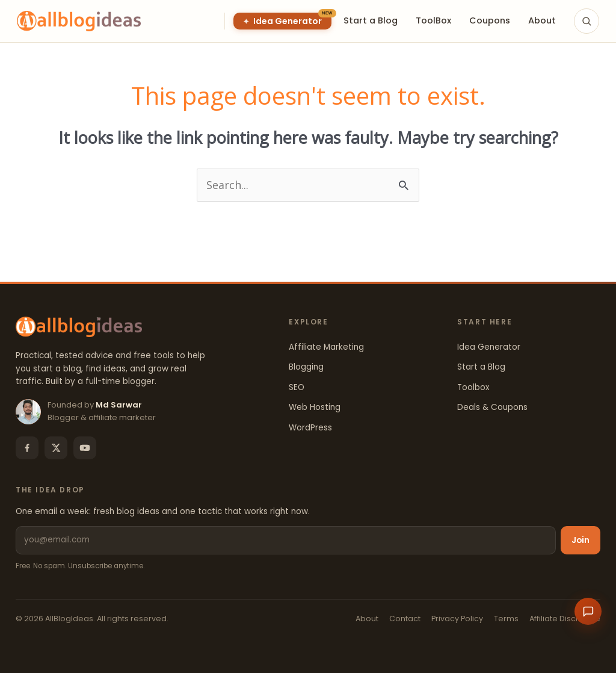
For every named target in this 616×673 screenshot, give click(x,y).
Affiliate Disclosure (565, 619)
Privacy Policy (457, 619)
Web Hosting (315, 407)
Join (581, 540)
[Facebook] (27, 448)
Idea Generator (489, 347)
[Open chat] (588, 611)
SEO (297, 387)
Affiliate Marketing (326, 347)
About (367, 619)
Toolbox (473, 387)
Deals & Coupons (492, 407)
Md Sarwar (119, 405)
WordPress (310, 428)
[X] (56, 448)
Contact (405, 619)
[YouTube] (85, 448)
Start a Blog (481, 367)
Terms (506, 619)
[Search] (587, 21)
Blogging (306, 367)
